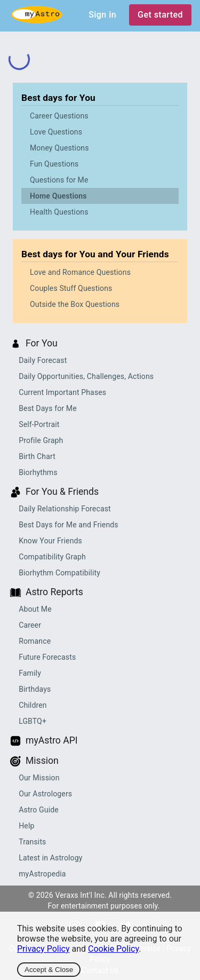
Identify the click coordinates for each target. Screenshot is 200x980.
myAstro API (52, 740)
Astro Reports (54, 592)
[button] (100, 116)
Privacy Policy (43, 949)
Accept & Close (49, 970)
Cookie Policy (113, 949)
